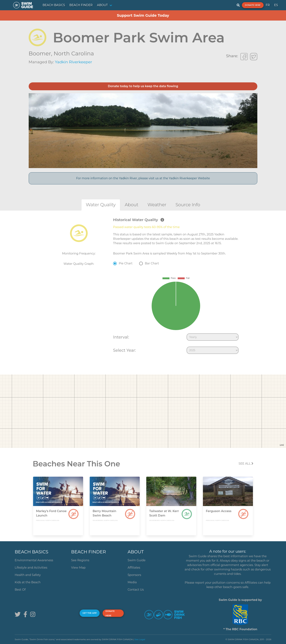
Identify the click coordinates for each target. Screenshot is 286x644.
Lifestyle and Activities (31, 568)
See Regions (80, 560)
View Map (78, 568)
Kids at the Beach (28, 582)
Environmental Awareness (34, 560)
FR (268, 5)
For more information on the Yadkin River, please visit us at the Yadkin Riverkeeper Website (143, 178)
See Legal (140, 639)
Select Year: (124, 350)
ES (276, 5)
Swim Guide (136, 560)
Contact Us (136, 590)
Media (132, 582)
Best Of (20, 590)
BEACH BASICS (54, 5)
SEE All (246, 464)
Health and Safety (28, 575)
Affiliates (134, 568)
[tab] (101, 205)
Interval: (121, 337)
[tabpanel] (143, 287)
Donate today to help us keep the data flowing (143, 86)
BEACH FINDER (81, 5)
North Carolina (74, 53)
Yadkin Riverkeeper (74, 62)
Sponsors (134, 575)
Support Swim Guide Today (143, 15)
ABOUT (102, 5)
